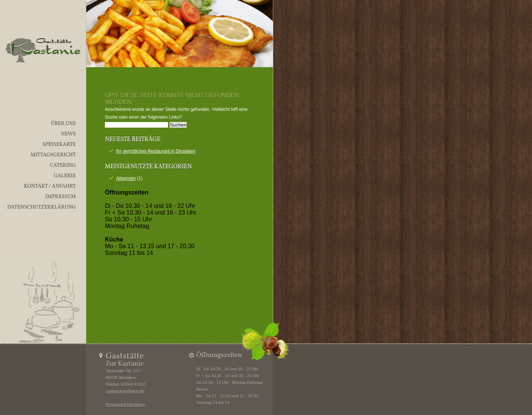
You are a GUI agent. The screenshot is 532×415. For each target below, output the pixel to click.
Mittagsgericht (53, 155)
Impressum (60, 197)
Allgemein (126, 178)
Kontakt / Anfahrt (50, 186)
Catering (63, 166)
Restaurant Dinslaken (125, 405)
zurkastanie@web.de (125, 391)
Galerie (65, 176)
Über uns (63, 124)
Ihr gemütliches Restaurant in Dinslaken (156, 151)
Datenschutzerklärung (41, 207)
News (68, 134)
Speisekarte (59, 145)
